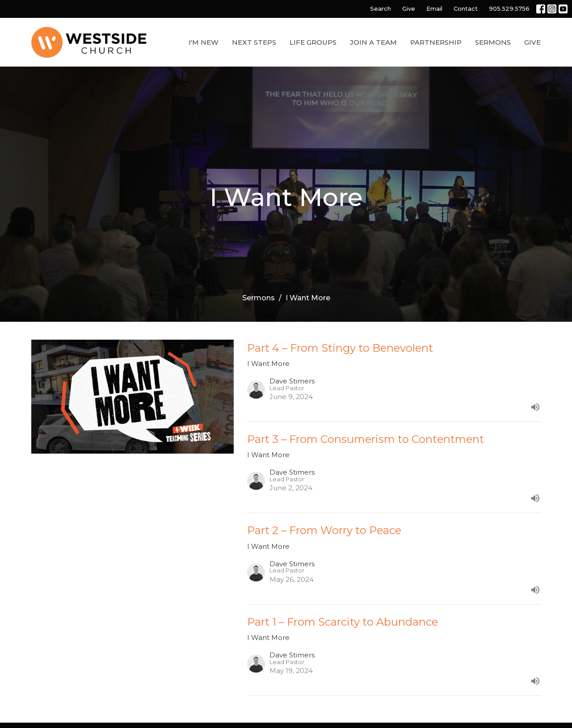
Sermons (493, 42)
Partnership (436, 42)
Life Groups (313, 42)
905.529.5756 (509, 8)
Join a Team (373, 42)
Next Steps (254, 42)
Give (409, 8)
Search (381, 8)
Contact (466, 8)
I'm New (204, 42)
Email (434, 8)
